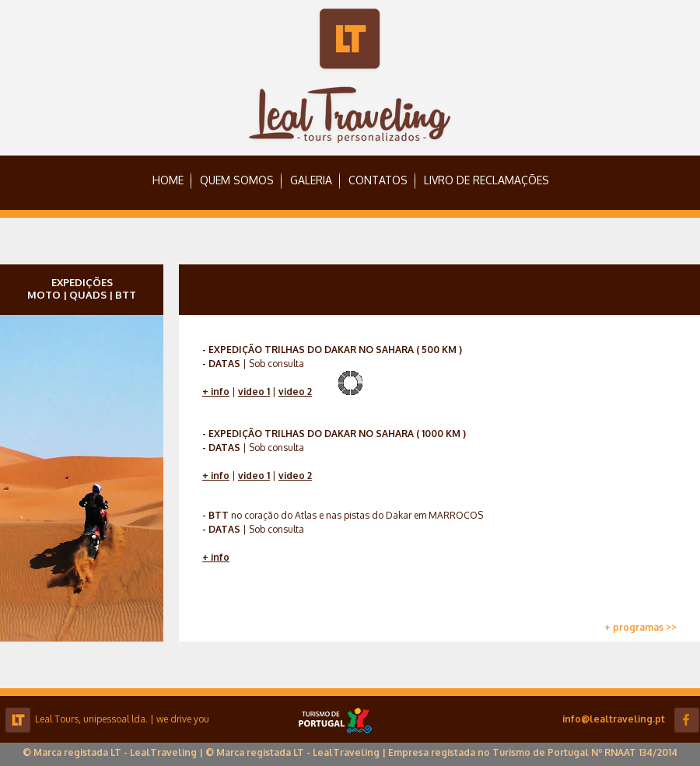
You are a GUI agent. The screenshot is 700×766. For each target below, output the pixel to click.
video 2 (295, 392)
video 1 (254, 392)
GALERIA (311, 180)
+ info (216, 392)
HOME (168, 180)
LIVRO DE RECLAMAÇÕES (486, 180)
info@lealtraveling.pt (614, 719)
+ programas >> (640, 627)
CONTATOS (378, 180)
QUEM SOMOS (237, 180)
